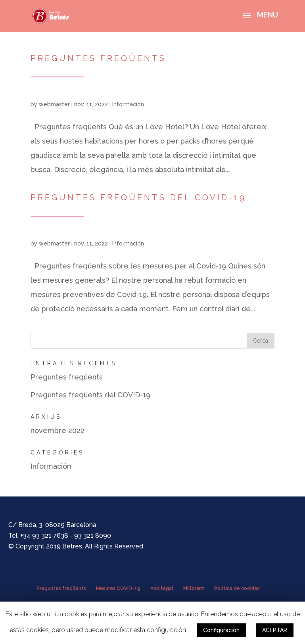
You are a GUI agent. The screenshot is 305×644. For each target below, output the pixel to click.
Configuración (221, 630)
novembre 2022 (58, 430)
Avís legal (162, 588)
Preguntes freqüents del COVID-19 (138, 197)
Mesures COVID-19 (118, 588)
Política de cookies (237, 588)
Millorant (194, 588)
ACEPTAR (275, 630)
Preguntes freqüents (98, 58)
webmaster (54, 104)
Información (128, 104)
